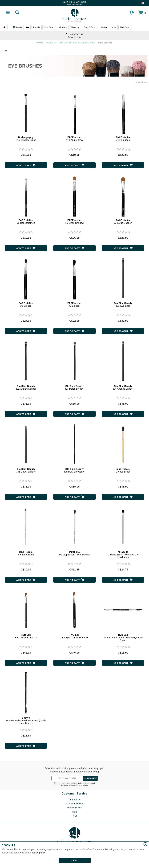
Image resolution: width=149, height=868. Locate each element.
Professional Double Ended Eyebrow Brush (123, 638)
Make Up (75, 27)
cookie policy (39, 853)
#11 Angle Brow (74, 139)
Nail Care (125, 27)
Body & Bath (89, 27)
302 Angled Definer (26, 387)
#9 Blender (74, 304)
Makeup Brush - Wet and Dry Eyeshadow (123, 555)
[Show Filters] (6, 51)
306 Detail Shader (26, 470)
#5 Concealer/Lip (26, 222)
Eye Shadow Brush (26, 139)
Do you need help (74, 37)
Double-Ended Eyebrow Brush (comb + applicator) (26, 721)
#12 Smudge (123, 139)
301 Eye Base (123, 304)
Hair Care (62, 27)
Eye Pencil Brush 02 (26, 636)
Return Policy (75, 808)
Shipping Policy (74, 804)
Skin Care (49, 27)
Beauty (17, 27)
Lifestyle (104, 27)
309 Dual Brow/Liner (74, 470)
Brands (37, 27)
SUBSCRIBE (91, 778)
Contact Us (74, 800)
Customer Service (74, 794)
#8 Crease (26, 304)
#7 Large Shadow (123, 222)
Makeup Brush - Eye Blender (74, 553)
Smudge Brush (26, 553)
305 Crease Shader (123, 387)
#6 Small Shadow (74, 222)
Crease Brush (123, 470)
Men (114, 27)
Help (74, 812)
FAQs (74, 816)
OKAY (74, 860)
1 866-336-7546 (74, 34)
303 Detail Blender (74, 387)
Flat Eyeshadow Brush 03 (74, 636)
